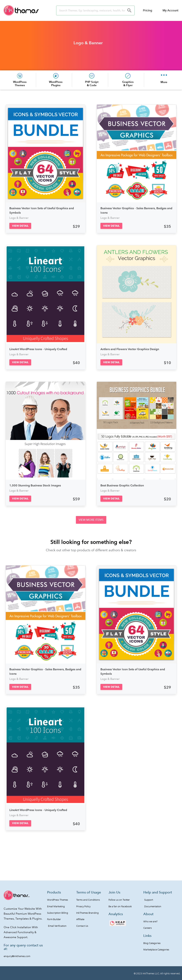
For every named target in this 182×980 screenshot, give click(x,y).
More (164, 82)
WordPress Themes (20, 83)
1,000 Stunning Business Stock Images (35, 485)
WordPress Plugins (56, 83)
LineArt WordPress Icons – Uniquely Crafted (38, 349)
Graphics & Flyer (128, 83)
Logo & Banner (88, 43)
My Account (170, 10)
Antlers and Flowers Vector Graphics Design (130, 349)
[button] (20, 226)
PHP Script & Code (92, 83)
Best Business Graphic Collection (122, 485)
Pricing (148, 10)
